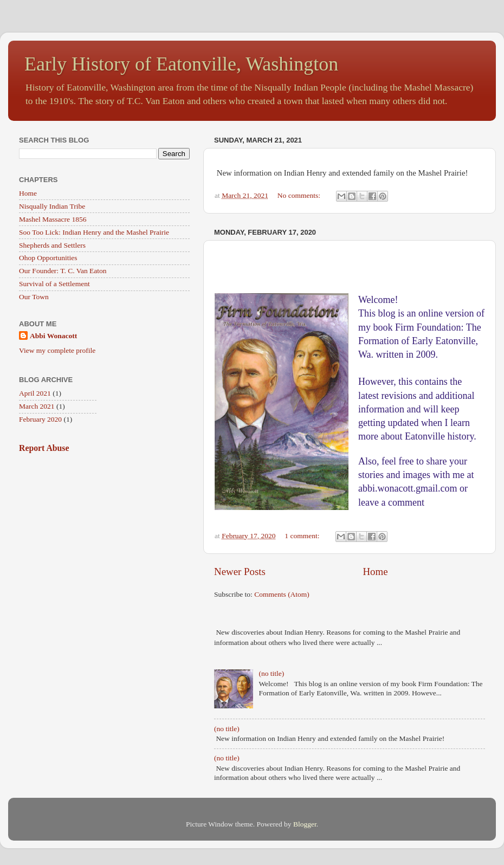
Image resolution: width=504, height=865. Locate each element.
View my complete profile (57, 350)
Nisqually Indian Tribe (52, 206)
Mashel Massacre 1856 (53, 219)
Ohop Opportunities (48, 258)
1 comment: (303, 536)
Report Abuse (44, 448)
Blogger (305, 824)
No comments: (300, 195)
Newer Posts (240, 572)
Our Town (34, 297)
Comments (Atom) (282, 594)
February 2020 (40, 419)
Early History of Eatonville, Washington (181, 64)
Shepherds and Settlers (52, 245)
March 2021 (37, 406)
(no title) (271, 673)
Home (375, 572)
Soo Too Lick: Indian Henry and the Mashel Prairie (94, 232)
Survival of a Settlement (54, 284)
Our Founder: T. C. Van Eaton (63, 271)
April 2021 (35, 393)
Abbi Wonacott (53, 336)
